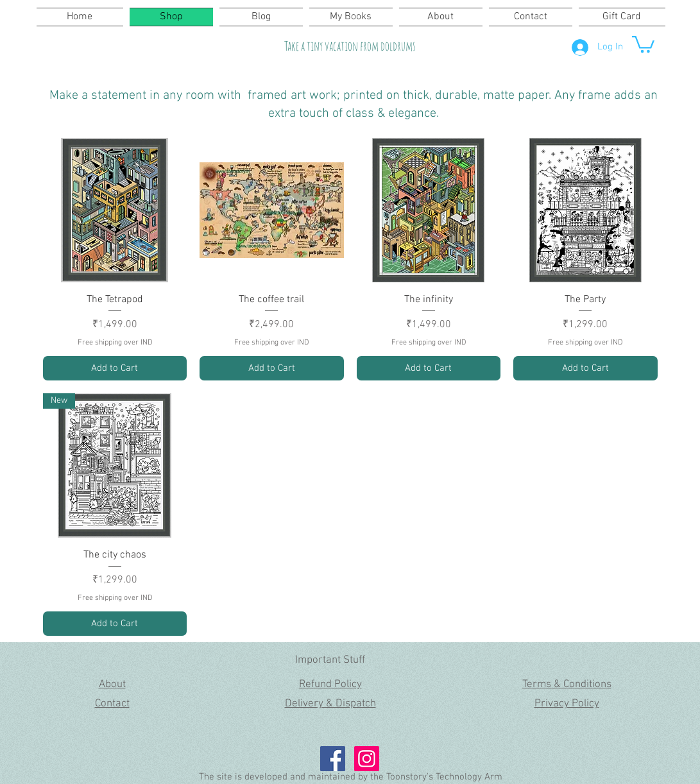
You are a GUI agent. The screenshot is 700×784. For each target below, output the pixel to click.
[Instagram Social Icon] (367, 759)
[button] (643, 43)
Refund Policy (330, 685)
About (112, 685)
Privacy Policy (567, 704)
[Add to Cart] (115, 369)
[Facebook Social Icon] (333, 759)
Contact (112, 704)
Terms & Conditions (567, 685)
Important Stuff (330, 660)
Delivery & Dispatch (330, 704)
